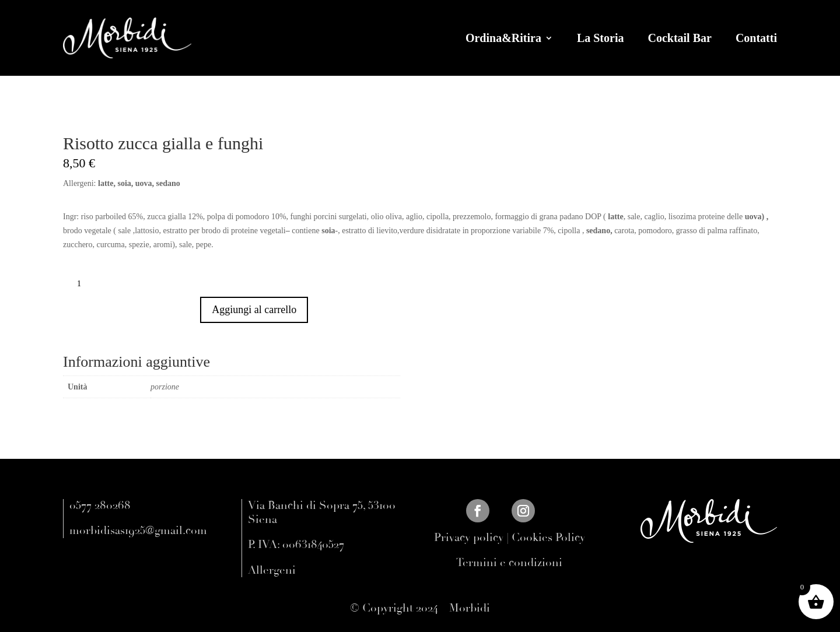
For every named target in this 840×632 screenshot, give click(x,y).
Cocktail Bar (679, 38)
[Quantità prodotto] (83, 284)
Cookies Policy (548, 538)
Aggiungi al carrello (260, 310)
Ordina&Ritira (503, 38)
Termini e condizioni (509, 563)
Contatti (756, 38)
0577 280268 (100, 505)
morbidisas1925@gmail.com (138, 531)
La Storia (601, 38)
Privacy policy (469, 538)
